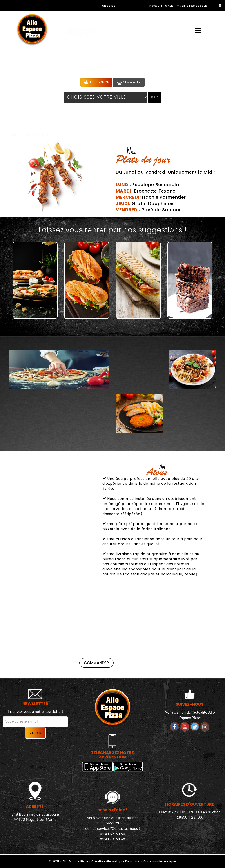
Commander (22, 663)
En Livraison (96, 82)
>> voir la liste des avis (192, 6)
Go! (154, 97)
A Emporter (129, 82)
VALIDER (35, 733)
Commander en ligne (160, 861)
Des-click (132, 861)
